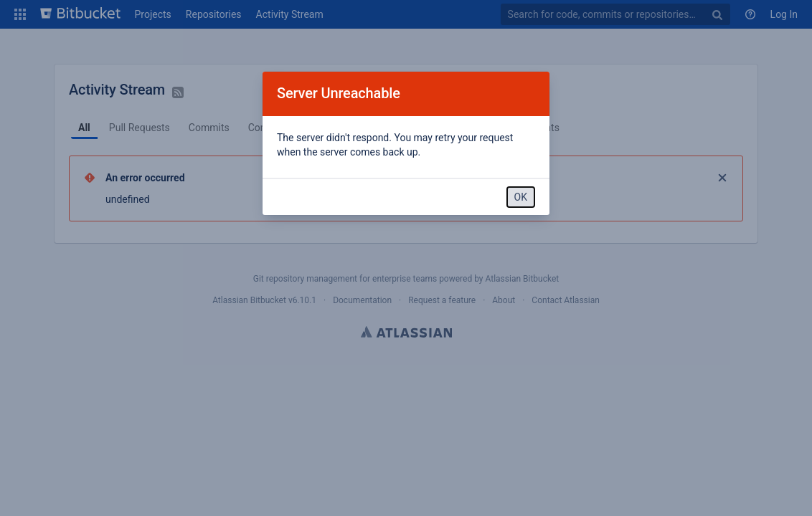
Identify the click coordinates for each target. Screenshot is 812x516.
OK (521, 197)
